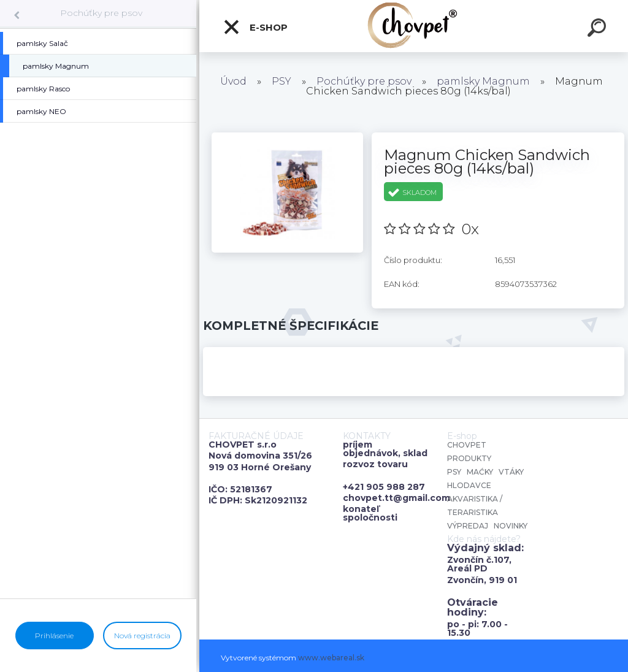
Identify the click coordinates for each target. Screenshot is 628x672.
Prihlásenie (54, 636)
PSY (281, 81)
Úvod (233, 81)
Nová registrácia (142, 636)
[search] (599, 29)
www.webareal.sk (331, 658)
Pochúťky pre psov (101, 13)
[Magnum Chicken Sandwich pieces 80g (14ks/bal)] (287, 137)
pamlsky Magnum (483, 81)
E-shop (255, 27)
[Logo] (414, 26)
